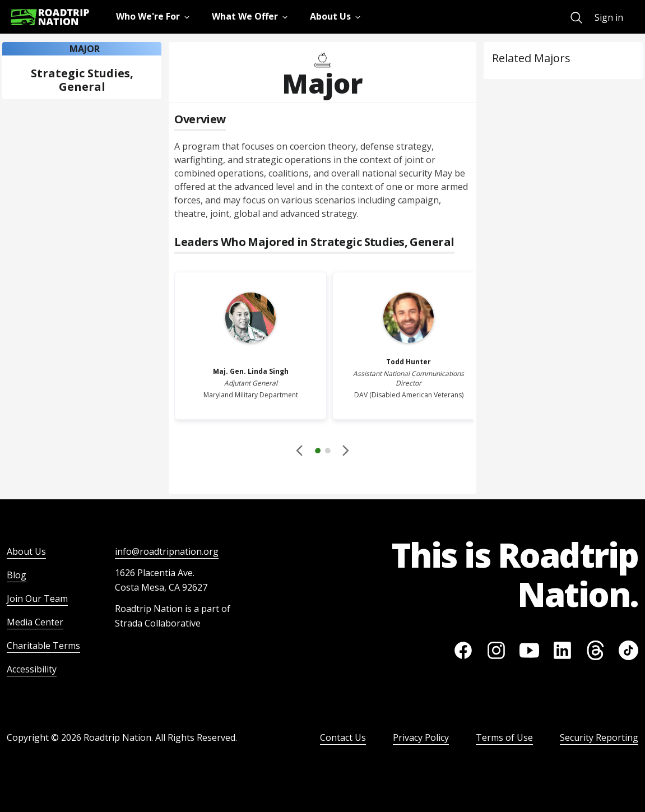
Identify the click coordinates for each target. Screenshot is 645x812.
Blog (17, 575)
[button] (323, 452)
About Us (26, 551)
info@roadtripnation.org (167, 551)
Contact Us (343, 737)
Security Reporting (599, 737)
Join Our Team (37, 598)
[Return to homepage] (50, 17)
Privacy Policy (421, 737)
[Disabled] (300, 451)
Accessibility (32, 669)
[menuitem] (576, 18)
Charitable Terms (43, 646)
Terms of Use (504, 737)
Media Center (35, 622)
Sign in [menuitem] (609, 17)
